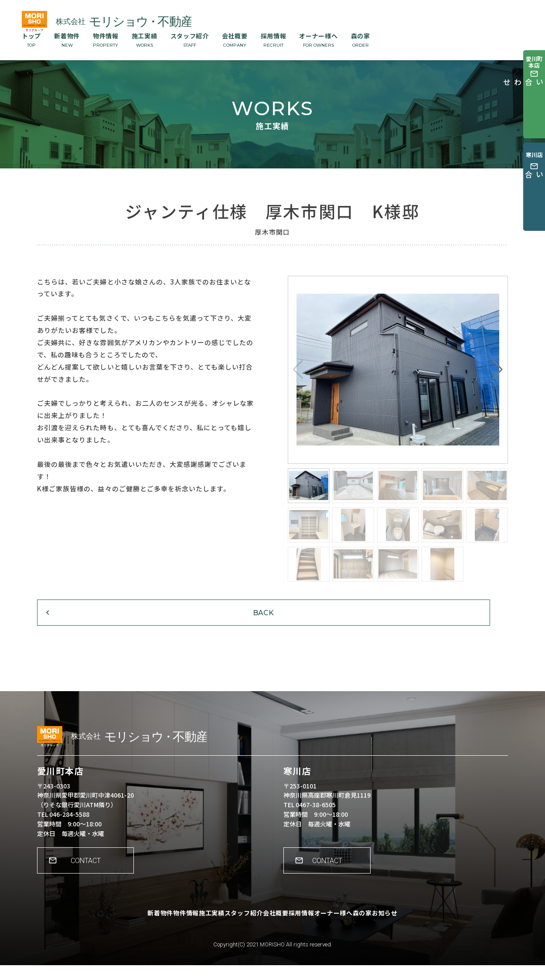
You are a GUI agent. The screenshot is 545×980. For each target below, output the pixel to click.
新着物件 (67, 40)
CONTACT (90, 882)
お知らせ (421, 934)
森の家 (361, 40)
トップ (31, 40)
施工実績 (145, 40)
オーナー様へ (318, 40)
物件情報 (106, 40)
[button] (498, 370)
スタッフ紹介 (190, 40)
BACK (92, 625)
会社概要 (235, 40)
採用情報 (274, 40)
